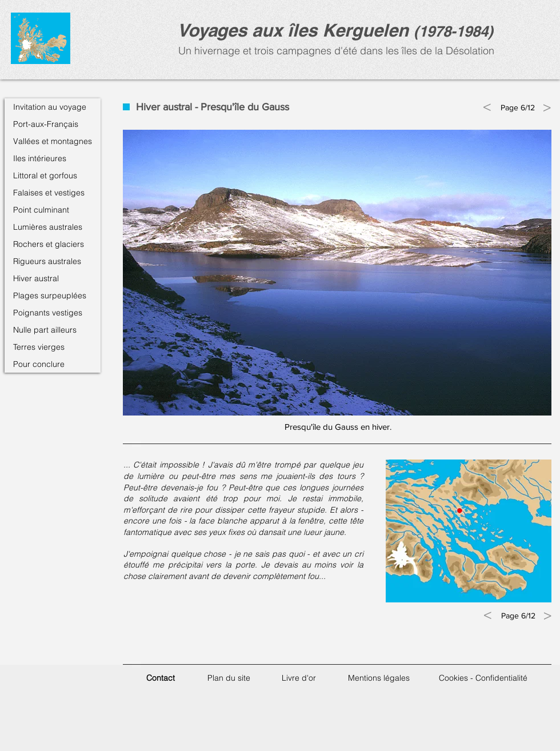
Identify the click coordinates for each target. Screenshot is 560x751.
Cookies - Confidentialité (483, 678)
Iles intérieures (40, 158)
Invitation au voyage (50, 107)
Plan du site (229, 678)
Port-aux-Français (46, 124)
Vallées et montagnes (53, 141)
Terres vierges (39, 347)
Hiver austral (36, 278)
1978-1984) (456, 31)
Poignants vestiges (48, 313)
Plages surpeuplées (50, 295)
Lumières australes (48, 227)
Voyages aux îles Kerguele (287, 30)
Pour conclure (39, 364)
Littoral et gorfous (45, 175)
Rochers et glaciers (49, 244)
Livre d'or (299, 678)
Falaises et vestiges (49, 193)
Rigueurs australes (47, 261)
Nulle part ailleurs (45, 330)
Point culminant (41, 210)
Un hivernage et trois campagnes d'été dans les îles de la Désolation (335, 51)
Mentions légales (379, 678)
